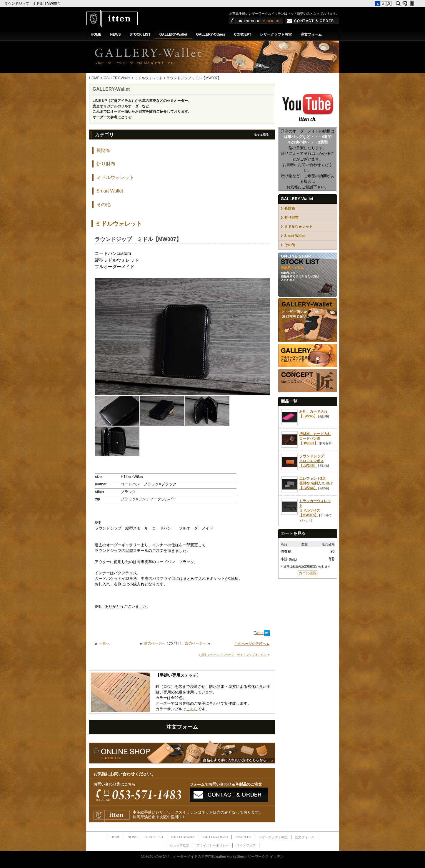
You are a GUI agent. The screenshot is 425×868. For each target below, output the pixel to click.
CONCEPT (243, 34)
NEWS (116, 34)
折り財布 (106, 164)
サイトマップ (246, 845)
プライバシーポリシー (213, 845)
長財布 (104, 150)
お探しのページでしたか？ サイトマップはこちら (233, 655)
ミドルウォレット (149, 78)
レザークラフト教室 (276, 34)
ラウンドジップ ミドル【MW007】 (34, 4)
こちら (192, 709)
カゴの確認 (308, 573)
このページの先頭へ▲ (252, 644)
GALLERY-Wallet (173, 34)
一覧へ (104, 643)
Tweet (259, 633)
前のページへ (155, 643)
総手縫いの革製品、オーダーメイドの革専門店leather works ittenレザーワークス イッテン (212, 857)
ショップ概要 (179, 845)
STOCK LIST (140, 34)
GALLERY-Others (211, 34)
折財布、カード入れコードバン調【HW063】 (315, 439)
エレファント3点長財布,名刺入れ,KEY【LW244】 (316, 483)
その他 (104, 204)
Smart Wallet (110, 191)
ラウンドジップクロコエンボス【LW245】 (311, 461)
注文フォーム (311, 34)
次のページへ (196, 643)
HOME (96, 34)
